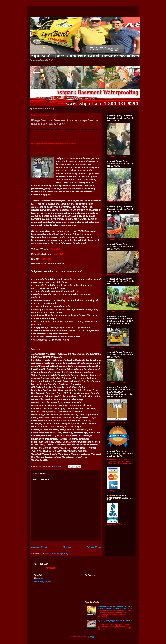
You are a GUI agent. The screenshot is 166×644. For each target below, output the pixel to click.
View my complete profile (43, 582)
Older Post (94, 547)
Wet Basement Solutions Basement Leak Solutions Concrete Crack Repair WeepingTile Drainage (34, 12)
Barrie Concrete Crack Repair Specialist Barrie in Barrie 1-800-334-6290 (115, 621)
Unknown (40, 578)
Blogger (93, 637)
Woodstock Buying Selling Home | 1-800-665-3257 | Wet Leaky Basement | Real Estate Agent (122, 461)
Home (67, 547)
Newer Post (39, 547)
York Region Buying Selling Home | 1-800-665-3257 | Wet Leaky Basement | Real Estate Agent (115, 607)
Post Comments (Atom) (57, 554)
